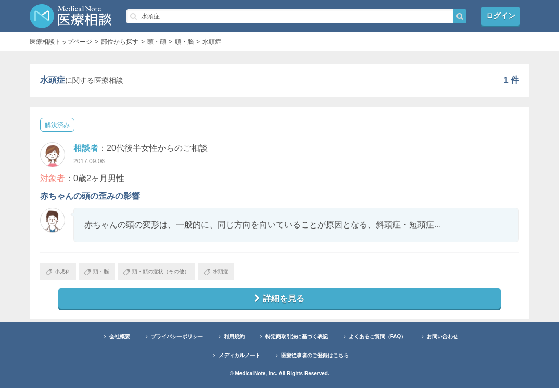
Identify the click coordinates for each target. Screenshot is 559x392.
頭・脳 (108, 273)
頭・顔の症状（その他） (179, 273)
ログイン (501, 16)
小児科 (62, 273)
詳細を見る (279, 302)
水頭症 (251, 273)
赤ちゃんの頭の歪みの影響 (90, 196)
